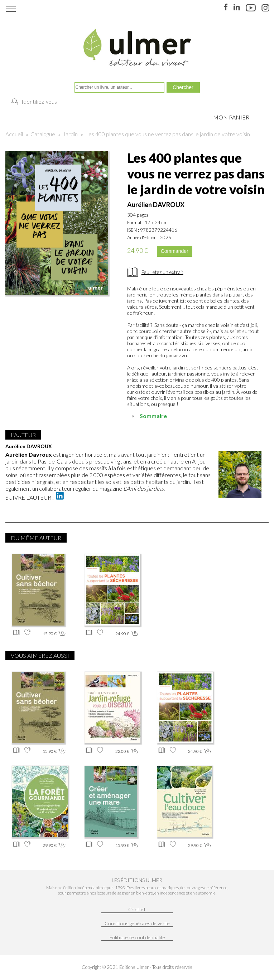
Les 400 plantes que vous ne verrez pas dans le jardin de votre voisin (168, 134)
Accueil (14, 134)
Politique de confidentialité (137, 937)
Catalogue (43, 134)
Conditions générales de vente (137, 923)
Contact (137, 909)
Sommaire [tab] (148, 416)
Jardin (70, 134)
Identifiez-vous (39, 102)
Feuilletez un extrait (162, 272)
